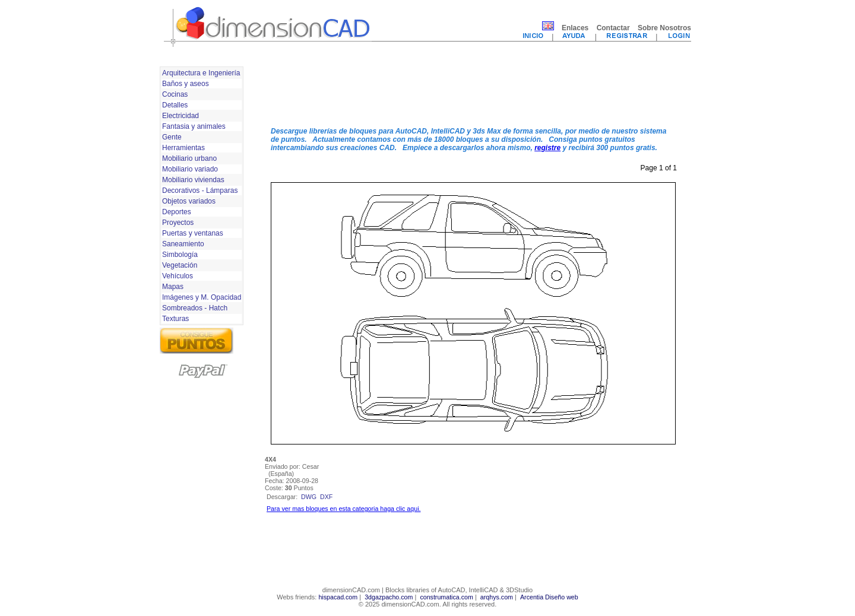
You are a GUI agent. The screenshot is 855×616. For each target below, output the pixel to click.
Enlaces (575, 28)
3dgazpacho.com (389, 597)
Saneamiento (183, 244)
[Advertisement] (473, 91)
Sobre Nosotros (664, 28)
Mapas (173, 287)
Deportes (177, 212)
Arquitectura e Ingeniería (201, 73)
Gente (172, 137)
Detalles (175, 105)
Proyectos (178, 223)
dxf (326, 497)
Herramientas (183, 148)
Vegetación (180, 265)
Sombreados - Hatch (195, 308)
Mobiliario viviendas (193, 180)
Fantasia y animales (194, 126)
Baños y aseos (186, 84)
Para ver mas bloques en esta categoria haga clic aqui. (343, 509)
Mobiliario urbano (189, 158)
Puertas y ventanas (193, 233)
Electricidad (180, 116)
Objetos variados (189, 201)
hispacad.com (338, 597)
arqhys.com (497, 597)
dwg (309, 497)
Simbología (180, 255)
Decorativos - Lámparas (200, 190)
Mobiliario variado (190, 169)
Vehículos (178, 276)
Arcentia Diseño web (549, 597)
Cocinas (175, 94)
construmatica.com (446, 597)
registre (547, 148)
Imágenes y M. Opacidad (202, 297)
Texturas (175, 319)
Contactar (613, 28)
